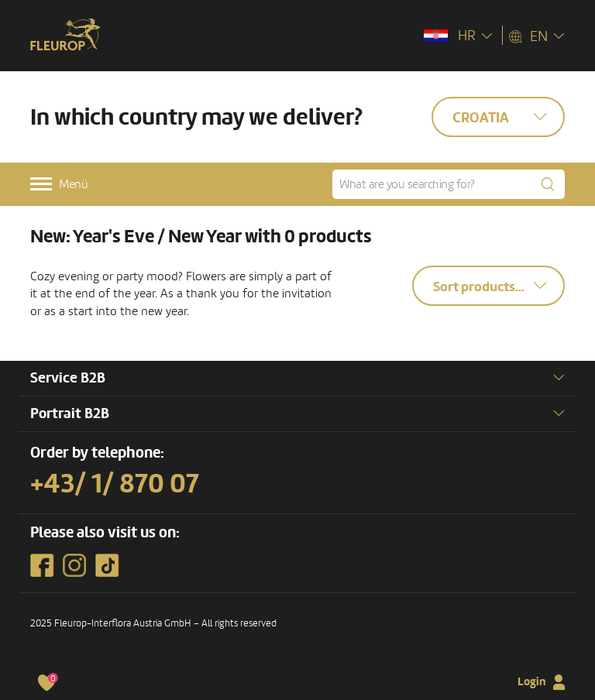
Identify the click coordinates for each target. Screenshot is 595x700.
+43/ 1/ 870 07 (115, 484)
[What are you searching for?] (449, 184)
